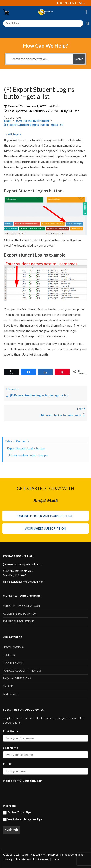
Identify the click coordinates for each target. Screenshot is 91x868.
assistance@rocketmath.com (27, 582)
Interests (9, 806)
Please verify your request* (22, 781)
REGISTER (9, 655)
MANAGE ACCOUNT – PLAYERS (22, 671)
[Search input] (43, 23)
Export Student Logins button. (26, 448)
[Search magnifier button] (88, 23)
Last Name (11, 748)
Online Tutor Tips (19, 812)
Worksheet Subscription (45, 528)
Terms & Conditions (72, 855)
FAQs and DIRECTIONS (17, 678)
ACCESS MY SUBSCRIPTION (20, 614)
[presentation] (34, 792)
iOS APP (8, 686)
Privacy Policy (12, 859)
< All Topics (14, 134)
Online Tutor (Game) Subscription (45, 516)
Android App (11, 694)
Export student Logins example (29, 455)
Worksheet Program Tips (25, 819)
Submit (12, 830)
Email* (7, 764)
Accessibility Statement (36, 859)
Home (55, 859)
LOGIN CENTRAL (71, 3)
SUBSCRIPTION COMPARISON (21, 606)
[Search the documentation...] (39, 59)
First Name (11, 731)
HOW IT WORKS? (14, 647)
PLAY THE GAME (13, 663)
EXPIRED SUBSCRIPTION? (18, 621)
